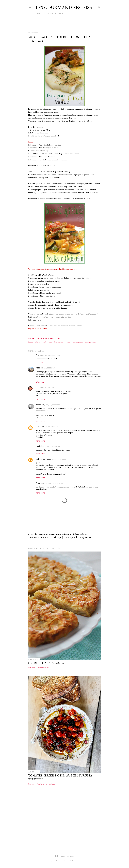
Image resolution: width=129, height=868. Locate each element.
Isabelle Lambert (43, 459)
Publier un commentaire (46, 784)
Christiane (40, 427)
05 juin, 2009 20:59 (48, 368)
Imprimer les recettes (38, 329)
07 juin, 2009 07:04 (46, 387)
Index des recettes (47, 14)
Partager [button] (31, 338)
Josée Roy (40, 405)
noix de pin (74, 342)
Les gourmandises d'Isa (64, 7)
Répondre (40, 363)
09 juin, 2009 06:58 (59, 459)
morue (67, 342)
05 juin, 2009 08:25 (52, 355)
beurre (41, 342)
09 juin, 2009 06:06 (52, 446)
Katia (38, 368)
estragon (61, 342)
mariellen (40, 446)
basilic (36, 342)
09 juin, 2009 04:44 (53, 427)
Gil (37, 387)
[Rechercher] (99, 7)
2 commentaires (43, 668)
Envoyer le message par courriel (48, 338)
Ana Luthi (40, 355)
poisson (82, 342)
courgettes (53, 342)
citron (46, 342)
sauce (87, 342)
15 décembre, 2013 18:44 (54, 483)
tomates (93, 342)
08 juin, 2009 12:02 (53, 405)
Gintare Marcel (75, 861)
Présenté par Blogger (64, 856)
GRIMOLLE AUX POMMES (46, 663)
